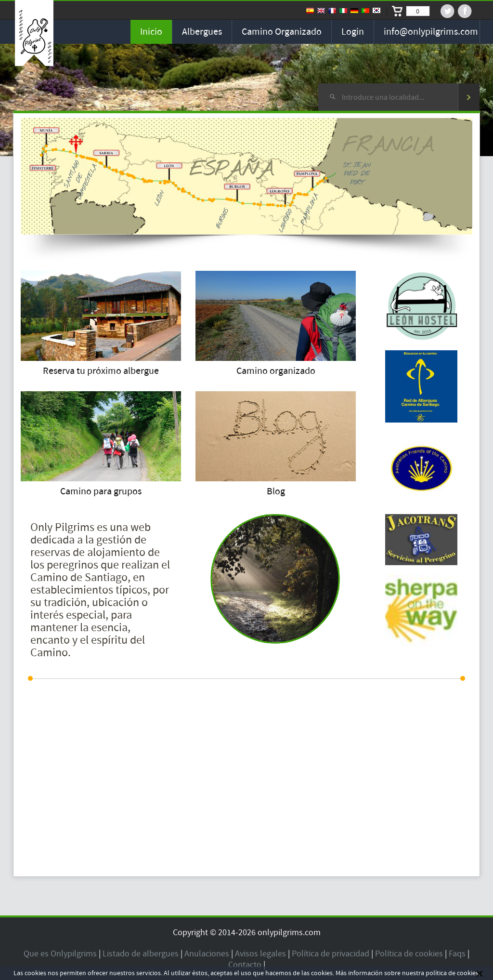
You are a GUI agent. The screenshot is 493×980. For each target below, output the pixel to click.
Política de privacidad (331, 954)
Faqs (457, 954)
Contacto (245, 965)
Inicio (151, 32)
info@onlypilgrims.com (431, 32)
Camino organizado (282, 32)
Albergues (202, 32)
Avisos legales (260, 954)
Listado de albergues (141, 954)
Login (353, 32)
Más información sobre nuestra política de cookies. (408, 973)
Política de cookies (409, 954)
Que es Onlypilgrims (60, 954)
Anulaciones (207, 954)
